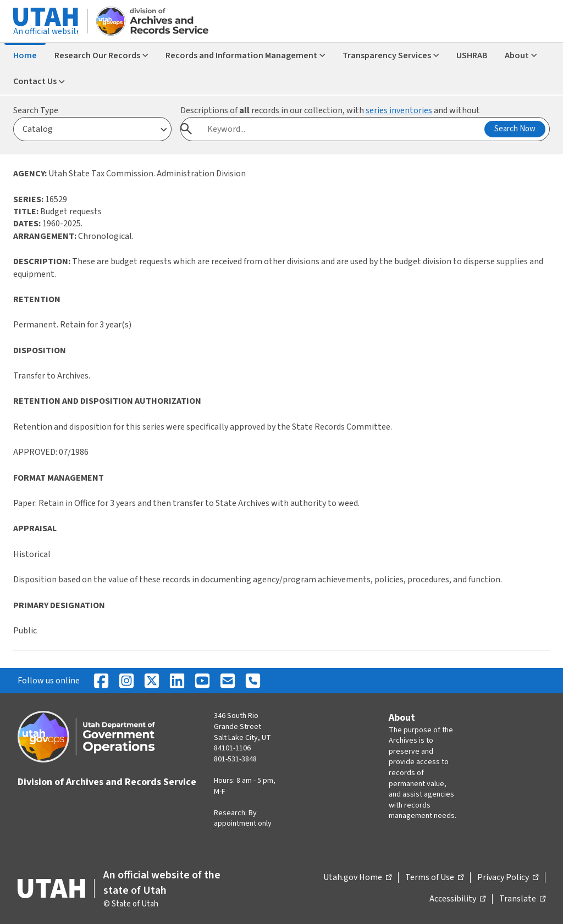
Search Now (515, 129)
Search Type (36, 110)
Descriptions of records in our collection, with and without (330, 110)
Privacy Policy (508, 878)
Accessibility (457, 899)
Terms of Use (434, 878)
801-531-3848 (235, 759)
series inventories (399, 110)
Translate (522, 899)
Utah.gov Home (357, 878)
